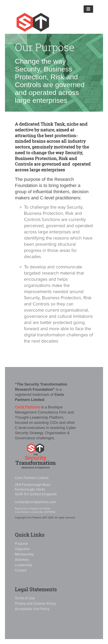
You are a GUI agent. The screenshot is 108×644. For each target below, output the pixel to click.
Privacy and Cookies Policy (35, 604)
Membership (24, 554)
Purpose (21, 544)
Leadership (24, 565)
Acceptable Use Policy (32, 609)
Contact (21, 570)
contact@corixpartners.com (35, 502)
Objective (22, 549)
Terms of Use (25, 598)
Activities (22, 560)
